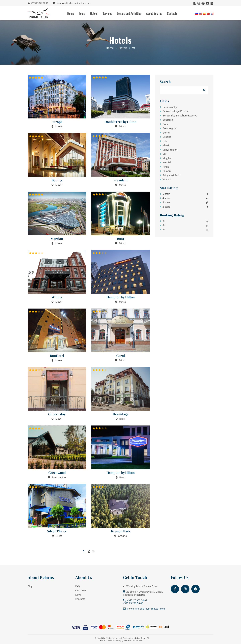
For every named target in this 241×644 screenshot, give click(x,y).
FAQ (78, 586)
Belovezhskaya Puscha (175, 111)
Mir (164, 154)
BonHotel (57, 356)
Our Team (81, 590)
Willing (57, 297)
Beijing (57, 180)
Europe (57, 122)
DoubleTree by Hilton (120, 122)
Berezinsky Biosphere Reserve (180, 115)
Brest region (170, 128)
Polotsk (167, 171)
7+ (186, 230)
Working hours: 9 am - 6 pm (142, 586)
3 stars (186, 202)
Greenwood (57, 473)
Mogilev (167, 158)
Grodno (167, 137)
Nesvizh (167, 162)
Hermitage (121, 414)
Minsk (166, 145)
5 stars (186, 194)
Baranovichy (170, 107)
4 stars (186, 198)
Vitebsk (167, 179)
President (120, 180)
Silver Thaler (57, 531)
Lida (165, 141)
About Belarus (154, 13)
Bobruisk (168, 120)
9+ (186, 221)
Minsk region (170, 150)
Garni (121, 356)
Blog (30, 586)
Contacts (172, 13)
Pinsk (166, 167)
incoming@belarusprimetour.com (73, 3)
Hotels (94, 13)
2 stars (186, 207)
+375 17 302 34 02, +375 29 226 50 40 (135, 602)
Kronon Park (121, 531)
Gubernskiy (57, 414)
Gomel (166, 133)
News (78, 595)
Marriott (57, 239)
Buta (120, 239)
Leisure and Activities (129, 13)
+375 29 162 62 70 (39, 3)
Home (71, 13)
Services (107, 13)
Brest (166, 124)
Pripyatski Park (171, 175)
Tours (82, 13)
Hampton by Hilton (121, 297)
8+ (186, 225)
